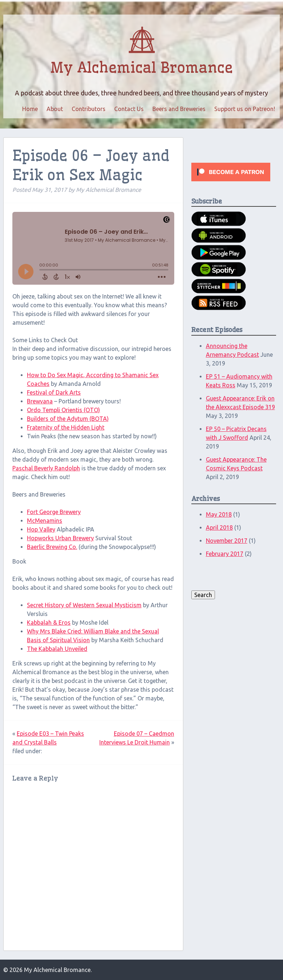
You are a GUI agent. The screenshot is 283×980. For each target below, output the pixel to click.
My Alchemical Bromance (141, 68)
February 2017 (225, 554)
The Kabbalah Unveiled (57, 649)
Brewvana (40, 401)
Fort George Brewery (54, 512)
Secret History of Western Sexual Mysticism (84, 605)
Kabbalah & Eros (49, 623)
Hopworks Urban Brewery (60, 538)
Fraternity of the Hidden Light (66, 427)
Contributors (89, 109)
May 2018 (219, 514)
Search (203, 595)
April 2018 (219, 527)
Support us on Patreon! (245, 109)
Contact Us (129, 109)
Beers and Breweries (179, 109)
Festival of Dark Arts (54, 392)
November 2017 (227, 541)
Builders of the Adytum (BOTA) (68, 419)
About (55, 109)
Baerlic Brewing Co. (52, 547)
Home (30, 109)
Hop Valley (41, 529)
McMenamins (45, 521)
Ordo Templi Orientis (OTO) (63, 410)
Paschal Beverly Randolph (46, 468)
